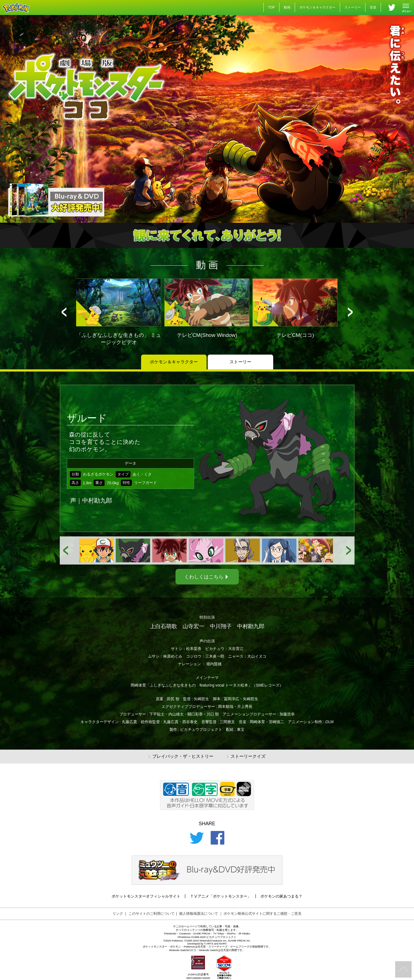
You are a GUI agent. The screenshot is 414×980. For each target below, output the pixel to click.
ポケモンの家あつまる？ (281, 896)
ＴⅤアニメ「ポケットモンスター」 (221, 896)
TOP (271, 7)
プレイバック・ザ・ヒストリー (181, 757)
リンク (118, 914)
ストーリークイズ (246, 757)
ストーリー (353, 7)
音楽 (373, 7)
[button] (64, 312)
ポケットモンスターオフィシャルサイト (146, 896)
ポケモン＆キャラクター (317, 7)
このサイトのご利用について (152, 914)
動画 (287, 7)
